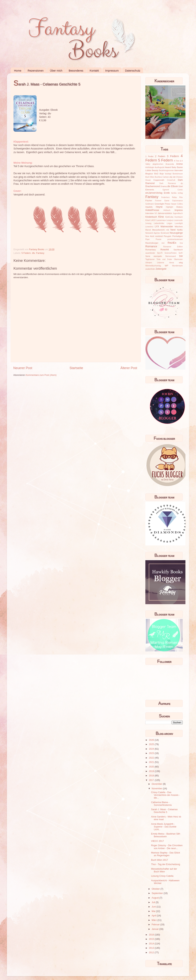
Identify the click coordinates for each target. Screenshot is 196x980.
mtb (167, 230)
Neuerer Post (23, 368)
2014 (152, 944)
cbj (171, 177)
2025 (152, 744)
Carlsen (166, 177)
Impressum (112, 70)
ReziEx (172, 243)
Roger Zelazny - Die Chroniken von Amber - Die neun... (167, 847)
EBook (174, 186)
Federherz (166, 197)
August (156, 898)
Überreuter (178, 259)
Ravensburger (152, 243)
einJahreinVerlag (154, 193)
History (180, 207)
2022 (152, 758)
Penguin (168, 236)
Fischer (149, 201)
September (158, 893)
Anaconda (170, 164)
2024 (152, 749)
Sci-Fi (160, 253)
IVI (156, 213)
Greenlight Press (162, 204)
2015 (152, 939)
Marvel (148, 230)
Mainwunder (167, 227)
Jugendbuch (178, 213)
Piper (148, 239)
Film (181, 197)
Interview (149, 213)
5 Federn (26, 253)
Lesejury (170, 220)
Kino (161, 217)
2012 (152, 953)
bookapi (168, 174)
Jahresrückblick (165, 213)
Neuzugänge (176, 233)
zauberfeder (150, 269)
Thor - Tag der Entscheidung (165, 864)
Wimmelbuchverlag (153, 266)
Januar (156, 929)
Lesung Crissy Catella (162, 876)
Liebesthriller (159, 223)
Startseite (76, 368)
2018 (152, 776)
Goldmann (150, 204)
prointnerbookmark (175, 239)
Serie (148, 256)
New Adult (150, 236)
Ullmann (149, 263)
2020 (152, 767)
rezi (163, 243)
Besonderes (76, 70)
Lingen (169, 223)
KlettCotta (169, 217)
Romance (151, 246)
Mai (154, 911)
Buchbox (158, 177)
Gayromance (177, 201)
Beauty (155, 170)
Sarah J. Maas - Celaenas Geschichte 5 (164, 811)
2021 (152, 762)
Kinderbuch (151, 217)
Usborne (161, 263)
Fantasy (40, 253)
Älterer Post (129, 368)
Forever (158, 201)
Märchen (179, 227)
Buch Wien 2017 (159, 860)
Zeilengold (161, 269)
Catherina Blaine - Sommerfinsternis (161, 804)
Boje (162, 174)
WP (166, 266)
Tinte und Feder (164, 259)
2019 (152, 771)
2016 (152, 935)
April (154, 916)
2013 (152, 948)
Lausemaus (161, 220)
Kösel (148, 220)
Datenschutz (133, 70)
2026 (152, 740)
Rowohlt (165, 250)
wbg (181, 263)
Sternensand (170, 256)
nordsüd (159, 236)
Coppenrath (159, 180)
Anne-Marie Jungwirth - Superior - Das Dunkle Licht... (164, 827)
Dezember (157, 784)
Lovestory (149, 227)
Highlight (169, 207)
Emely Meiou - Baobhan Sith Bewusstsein (166, 835)
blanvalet (179, 170)
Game (167, 201)
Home (18, 70)
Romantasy (151, 250)
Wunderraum (177, 266)
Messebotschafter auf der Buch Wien (164, 870)
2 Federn (160, 156)
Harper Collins (177, 204)
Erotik (167, 193)
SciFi (181, 253)
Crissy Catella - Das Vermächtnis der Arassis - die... (165, 795)
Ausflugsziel (160, 167)
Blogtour (149, 174)
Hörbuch (167, 210)
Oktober (156, 889)
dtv (34, 253)
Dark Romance (168, 183)
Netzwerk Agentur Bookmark (157, 233)
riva (181, 243)
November (157, 789)
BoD (156, 174)
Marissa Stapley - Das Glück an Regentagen (165, 854)
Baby (174, 167)
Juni (154, 907)
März (155, 920)
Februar (156, 925)
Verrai (171, 263)
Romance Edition (173, 247)
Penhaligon (178, 236)
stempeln (158, 256)
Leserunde (178, 220)
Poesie (159, 239)
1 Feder (149, 156)
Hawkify (149, 207)
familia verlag (177, 193)
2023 (152, 753)
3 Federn (173, 156)
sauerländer (150, 253)
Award (168, 167)
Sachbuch (178, 250)
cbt (174, 177)
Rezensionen (36, 70)
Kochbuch (179, 217)
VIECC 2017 (157, 841)
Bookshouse (178, 174)
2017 (152, 780)
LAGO (153, 220)
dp (182, 183)
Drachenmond (153, 186)
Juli (154, 902)
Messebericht (158, 230)
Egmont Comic (173, 190)
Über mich (56, 70)
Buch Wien (150, 177)
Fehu (175, 197)
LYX (157, 227)
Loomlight (179, 223)
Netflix (180, 230)
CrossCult (171, 180)
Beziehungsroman (166, 170)
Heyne (159, 207)
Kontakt (94, 70)
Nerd (173, 230)
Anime (179, 164)
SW (181, 256)
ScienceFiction (171, 253)
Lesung (148, 223)
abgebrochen (158, 164)
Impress (179, 210)
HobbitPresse (152, 210)
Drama (164, 186)
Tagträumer (150, 259)
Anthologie (150, 167)
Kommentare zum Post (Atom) (41, 375)
